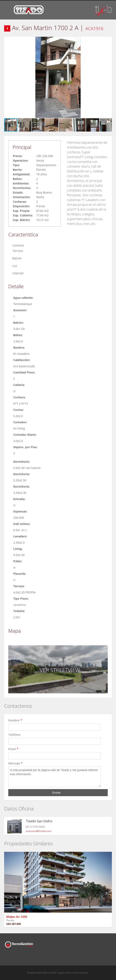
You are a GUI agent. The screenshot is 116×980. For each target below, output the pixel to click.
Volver (7, 28)
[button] (108, 40)
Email (13, 749)
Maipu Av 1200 (17, 917)
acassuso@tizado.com (39, 831)
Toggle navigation (8, 10)
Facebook (5, 958)
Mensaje (15, 763)
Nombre (15, 720)
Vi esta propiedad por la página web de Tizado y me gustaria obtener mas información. (54, 777)
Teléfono (15, 735)
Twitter (14, 958)
